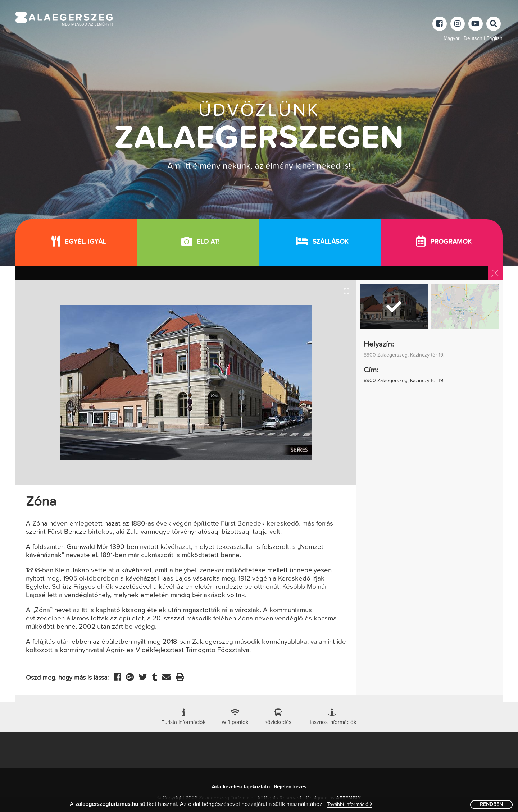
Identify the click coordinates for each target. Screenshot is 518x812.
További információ (350, 804)
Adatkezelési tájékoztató (241, 787)
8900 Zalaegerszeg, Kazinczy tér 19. (404, 355)
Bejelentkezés (290, 787)
